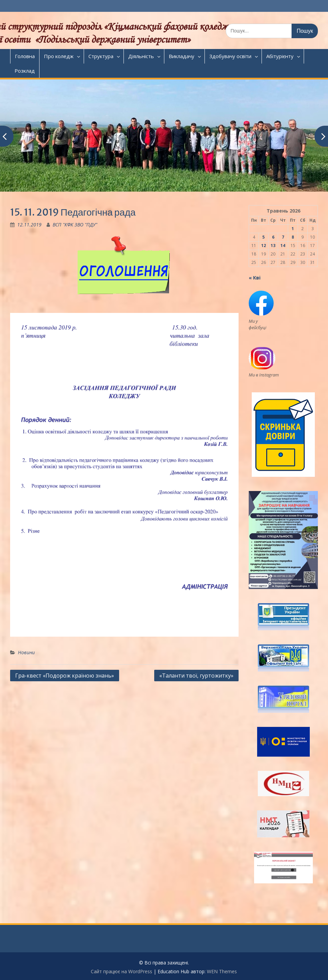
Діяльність (141, 56)
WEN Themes (222, 971)
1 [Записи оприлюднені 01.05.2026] (293, 229)
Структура (101, 56)
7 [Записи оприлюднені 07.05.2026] (283, 237)
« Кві (255, 278)
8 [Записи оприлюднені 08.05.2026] (293, 237)
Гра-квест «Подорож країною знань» (65, 676)
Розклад (25, 71)
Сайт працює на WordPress (121, 971)
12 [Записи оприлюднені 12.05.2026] (264, 246)
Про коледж (59, 56)
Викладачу (182, 56)
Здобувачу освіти (230, 56)
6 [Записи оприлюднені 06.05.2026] (273, 237)
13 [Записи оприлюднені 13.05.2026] (273, 246)
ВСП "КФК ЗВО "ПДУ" (75, 225)
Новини (26, 652)
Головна (25, 56)
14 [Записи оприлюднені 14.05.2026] (283, 246)
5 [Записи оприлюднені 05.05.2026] (263, 237)
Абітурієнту (280, 56)
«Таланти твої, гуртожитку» (196, 676)
